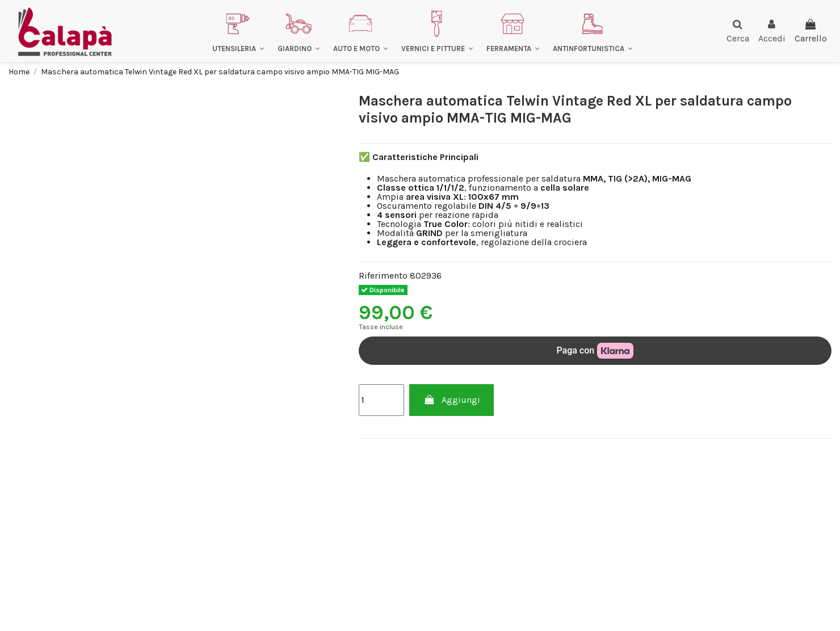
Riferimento (383, 276)
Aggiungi (451, 400)
